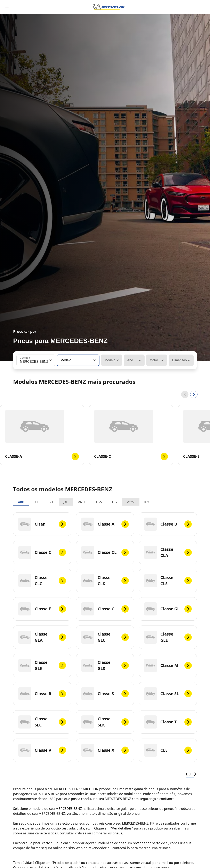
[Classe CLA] (168, 552)
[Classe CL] (105, 552)
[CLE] (168, 750)
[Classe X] (105, 750)
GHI (51, 502)
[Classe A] (105, 524)
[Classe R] (42, 694)
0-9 (147, 502)
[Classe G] (105, 609)
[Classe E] (42, 609)
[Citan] (42, 524)
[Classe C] (42, 552)
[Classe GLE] (168, 637)
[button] (50, 360)
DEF (36, 502)
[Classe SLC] (42, 722)
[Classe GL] (168, 609)
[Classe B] (168, 524)
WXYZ (131, 502)
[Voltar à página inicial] (109, 7)
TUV (114, 502)
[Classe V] (42, 750)
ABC (21, 502)
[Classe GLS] (105, 665)
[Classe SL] (168, 694)
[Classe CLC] (42, 581)
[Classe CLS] (168, 581)
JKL (66, 502)
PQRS (98, 502)
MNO (81, 502)
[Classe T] (168, 722)
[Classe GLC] (105, 637)
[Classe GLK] (42, 665)
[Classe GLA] (42, 637)
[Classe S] (105, 694)
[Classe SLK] (105, 722)
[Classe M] (168, 665)
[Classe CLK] (105, 581)
